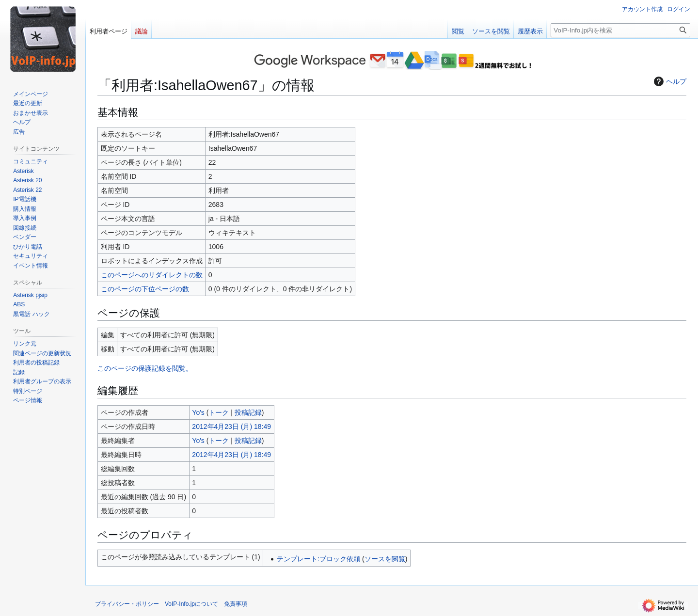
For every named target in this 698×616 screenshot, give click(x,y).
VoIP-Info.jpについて (191, 604)
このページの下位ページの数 (145, 289)
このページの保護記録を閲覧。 (145, 368)
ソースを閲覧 (385, 559)
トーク (219, 412)
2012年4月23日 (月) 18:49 (231, 426)
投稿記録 (248, 412)
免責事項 (236, 604)
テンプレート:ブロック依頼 (318, 559)
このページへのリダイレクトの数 (152, 275)
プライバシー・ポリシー (127, 604)
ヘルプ (669, 81)
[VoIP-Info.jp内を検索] (620, 30)
